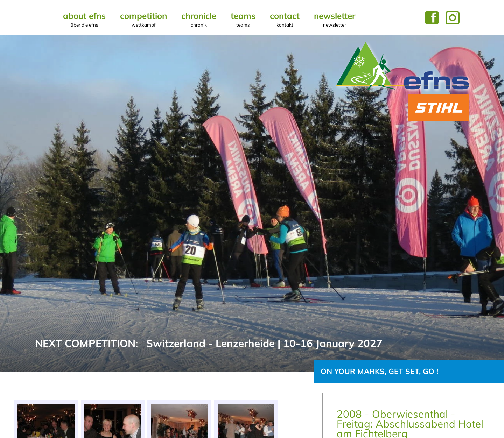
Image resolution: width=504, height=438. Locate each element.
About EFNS (84, 19)
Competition (143, 19)
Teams (243, 19)
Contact (285, 19)
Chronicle (199, 19)
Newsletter (335, 19)
